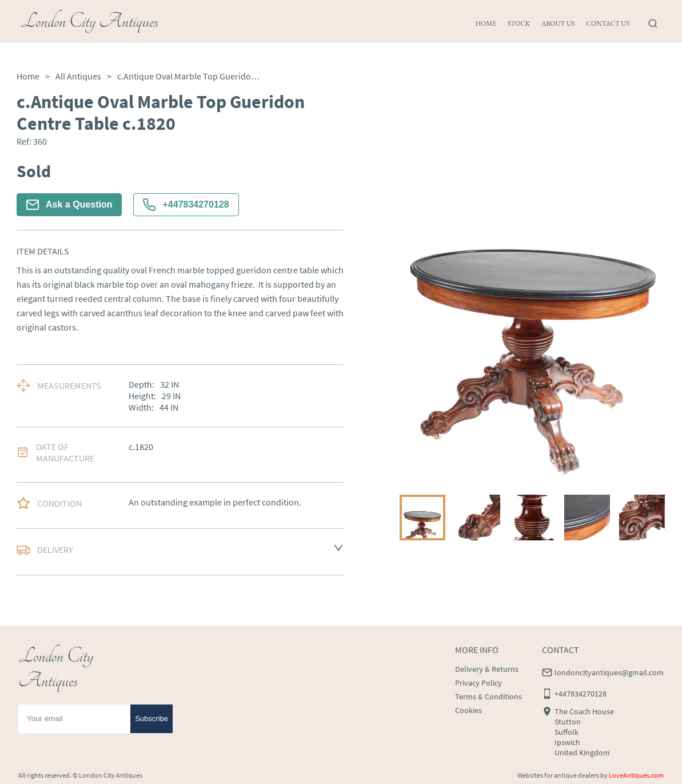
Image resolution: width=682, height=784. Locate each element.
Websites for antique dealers (558, 775)
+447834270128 (186, 205)
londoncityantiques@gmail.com (609, 672)
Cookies (468, 710)
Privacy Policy (478, 683)
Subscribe (151, 719)
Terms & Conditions (488, 697)
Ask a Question (69, 205)
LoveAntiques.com (636, 775)
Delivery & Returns (487, 669)
